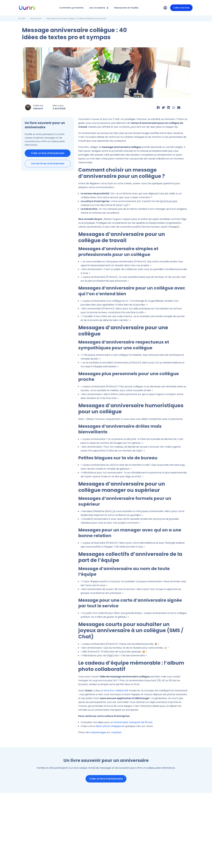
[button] (158, 108)
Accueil (22, 18)
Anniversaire (36, 18)
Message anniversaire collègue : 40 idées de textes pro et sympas (76, 18)
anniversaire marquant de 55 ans (133, 722)
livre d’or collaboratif (116, 691)
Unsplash (116, 732)
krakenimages (98, 732)
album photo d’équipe (108, 726)
